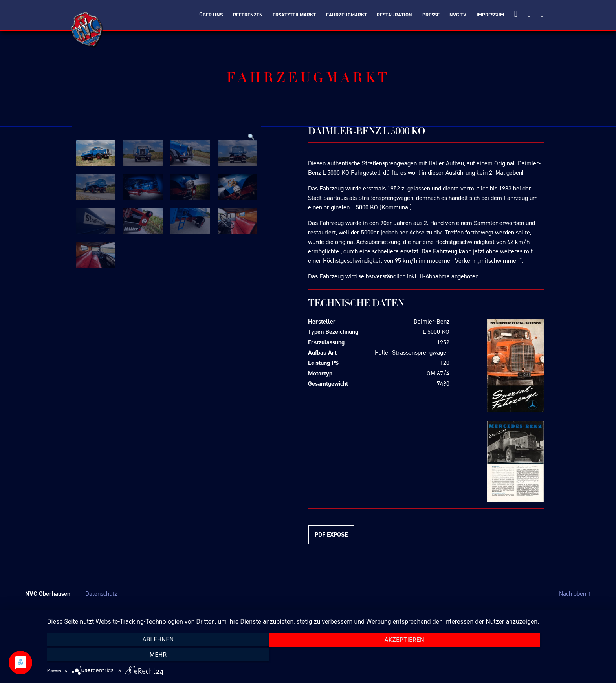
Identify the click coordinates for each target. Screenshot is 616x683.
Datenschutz (101, 594)
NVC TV (458, 15)
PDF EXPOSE (331, 534)
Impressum (490, 15)
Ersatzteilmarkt (294, 15)
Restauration (394, 15)
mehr (524, 655)
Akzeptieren (328, 656)
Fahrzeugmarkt (346, 15)
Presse (431, 15)
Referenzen (248, 15)
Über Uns (211, 15)
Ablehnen (131, 655)
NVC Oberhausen (48, 594)
